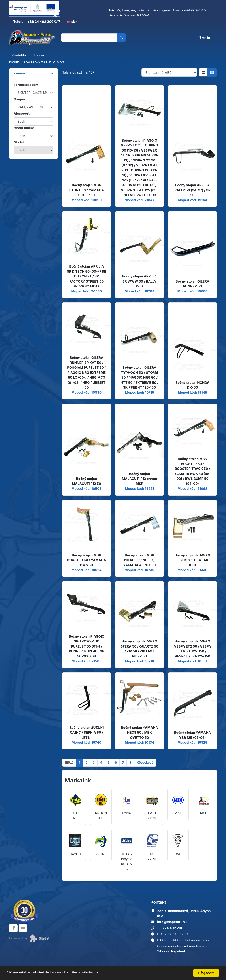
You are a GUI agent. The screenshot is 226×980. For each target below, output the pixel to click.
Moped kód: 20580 (87, 291)
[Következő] (145, 763)
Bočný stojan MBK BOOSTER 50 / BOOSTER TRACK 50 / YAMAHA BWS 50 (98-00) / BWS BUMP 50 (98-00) (192, 471)
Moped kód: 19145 (192, 392)
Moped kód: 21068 (192, 489)
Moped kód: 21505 (87, 661)
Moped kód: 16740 (87, 742)
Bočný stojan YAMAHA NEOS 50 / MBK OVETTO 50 (140, 733)
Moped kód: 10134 (139, 742)
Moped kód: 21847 (140, 200)
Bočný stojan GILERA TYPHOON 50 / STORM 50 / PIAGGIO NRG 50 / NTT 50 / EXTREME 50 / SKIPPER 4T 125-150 (139, 377)
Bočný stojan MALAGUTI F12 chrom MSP (139, 479)
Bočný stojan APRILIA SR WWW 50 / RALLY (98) (139, 281)
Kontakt (40, 56)
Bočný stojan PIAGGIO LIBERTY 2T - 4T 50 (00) (192, 560)
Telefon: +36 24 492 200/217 (36, 22)
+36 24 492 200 (170, 928)
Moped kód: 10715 (140, 392)
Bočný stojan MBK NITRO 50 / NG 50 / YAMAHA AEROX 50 (139, 560)
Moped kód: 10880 (87, 392)
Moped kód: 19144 (192, 200)
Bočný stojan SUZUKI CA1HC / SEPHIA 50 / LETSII (87, 733)
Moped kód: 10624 (87, 570)
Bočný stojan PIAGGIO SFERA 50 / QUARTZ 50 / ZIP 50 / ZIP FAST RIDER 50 (139, 649)
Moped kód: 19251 (139, 489)
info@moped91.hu (172, 922)
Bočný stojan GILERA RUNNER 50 (192, 284)
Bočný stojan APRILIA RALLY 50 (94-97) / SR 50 (192, 190)
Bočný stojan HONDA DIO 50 (192, 385)
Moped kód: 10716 (139, 661)
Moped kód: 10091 (192, 661)
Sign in (205, 38)
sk (71, 22)
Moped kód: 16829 (192, 742)
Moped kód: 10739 (139, 570)
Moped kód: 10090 (87, 200)
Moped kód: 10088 (192, 291)
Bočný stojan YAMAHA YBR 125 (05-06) (193, 735)
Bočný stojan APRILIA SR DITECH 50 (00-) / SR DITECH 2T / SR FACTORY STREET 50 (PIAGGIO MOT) (86, 276)
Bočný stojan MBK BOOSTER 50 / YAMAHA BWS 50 (87, 560)
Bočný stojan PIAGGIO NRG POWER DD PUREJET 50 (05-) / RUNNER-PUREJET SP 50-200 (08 (86, 646)
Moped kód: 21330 (192, 570)
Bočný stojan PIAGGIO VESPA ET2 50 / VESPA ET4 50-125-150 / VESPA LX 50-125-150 (192, 649)
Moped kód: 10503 (87, 489)
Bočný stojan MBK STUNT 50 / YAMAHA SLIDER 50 (87, 190)
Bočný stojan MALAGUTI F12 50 (87, 481)
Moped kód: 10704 (139, 291)
